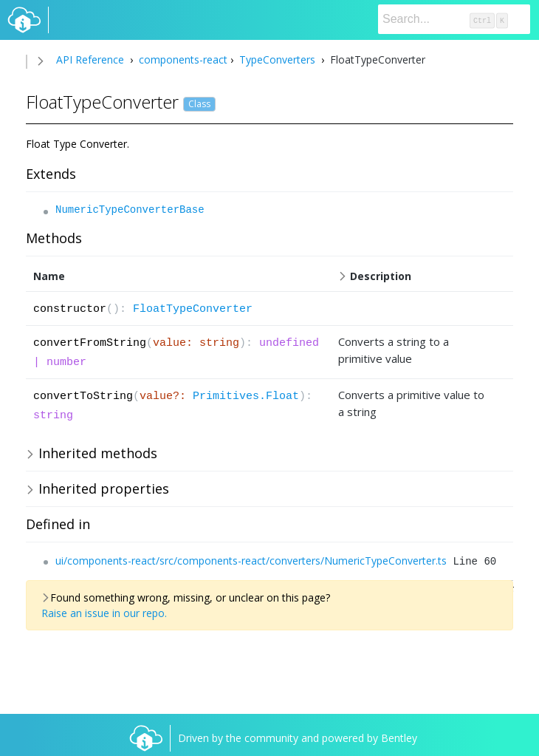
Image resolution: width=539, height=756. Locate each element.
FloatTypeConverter (193, 309)
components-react (182, 59)
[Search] (454, 19)
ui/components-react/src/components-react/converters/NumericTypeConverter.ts (251, 561)
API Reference (90, 59)
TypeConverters (277, 59)
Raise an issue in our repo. (104, 613)
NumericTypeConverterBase (130, 210)
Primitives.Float (246, 396)
